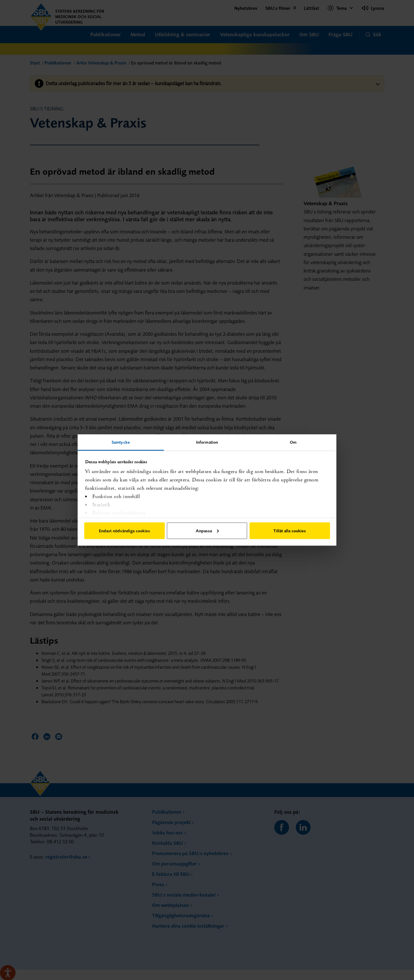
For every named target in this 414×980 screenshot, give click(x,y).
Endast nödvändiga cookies (124, 530)
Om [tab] (293, 442)
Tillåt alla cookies (290, 530)
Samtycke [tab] (121, 442)
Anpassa (207, 530)
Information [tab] (207, 442)
